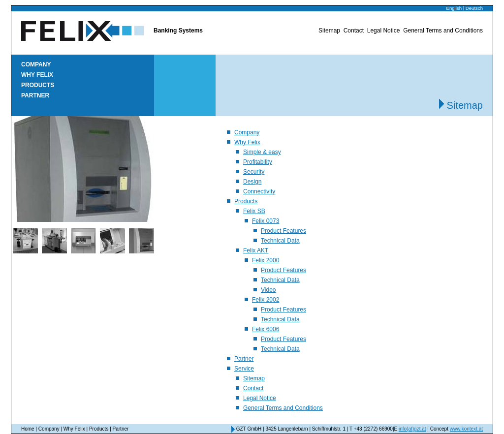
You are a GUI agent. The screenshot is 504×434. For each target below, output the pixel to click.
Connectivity (259, 191)
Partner (35, 95)
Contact (354, 31)
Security (254, 172)
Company (36, 64)
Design (252, 182)
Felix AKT (256, 250)
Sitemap (329, 31)
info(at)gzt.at (412, 429)
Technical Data (280, 241)
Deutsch (474, 8)
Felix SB (254, 211)
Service (244, 369)
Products (38, 85)
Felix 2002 (266, 300)
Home (28, 429)
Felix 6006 (266, 329)
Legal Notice (384, 31)
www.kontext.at (466, 429)
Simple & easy (262, 152)
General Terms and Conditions (443, 31)
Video (268, 290)
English (454, 8)
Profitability (258, 162)
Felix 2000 (266, 260)
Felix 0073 (266, 221)
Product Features (283, 231)
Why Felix (37, 75)
